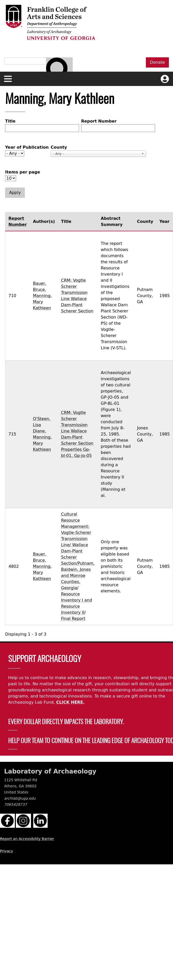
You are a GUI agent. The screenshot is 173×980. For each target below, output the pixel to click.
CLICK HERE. (70, 702)
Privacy (7, 851)
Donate (157, 62)
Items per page (23, 172)
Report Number (99, 121)
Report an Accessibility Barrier (27, 839)
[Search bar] (59, 71)
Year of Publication (27, 147)
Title (10, 121)
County (59, 147)
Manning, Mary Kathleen (42, 302)
